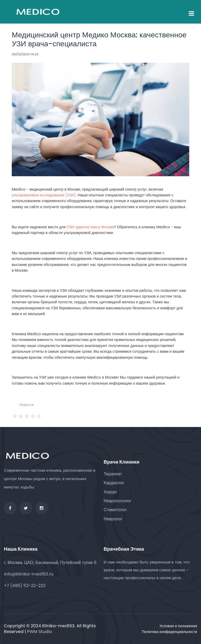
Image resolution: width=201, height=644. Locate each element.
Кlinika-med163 (58, 626)
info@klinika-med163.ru (29, 574)
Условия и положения (178, 626)
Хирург (110, 492)
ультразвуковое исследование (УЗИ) (44, 195)
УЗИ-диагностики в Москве (90, 227)
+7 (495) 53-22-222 (25, 586)
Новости (27, 405)
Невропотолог (118, 501)
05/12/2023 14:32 (25, 54)
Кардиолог (114, 483)
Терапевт (113, 474)
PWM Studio (40, 632)
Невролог (113, 519)
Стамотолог (115, 510)
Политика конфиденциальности (169, 632)
